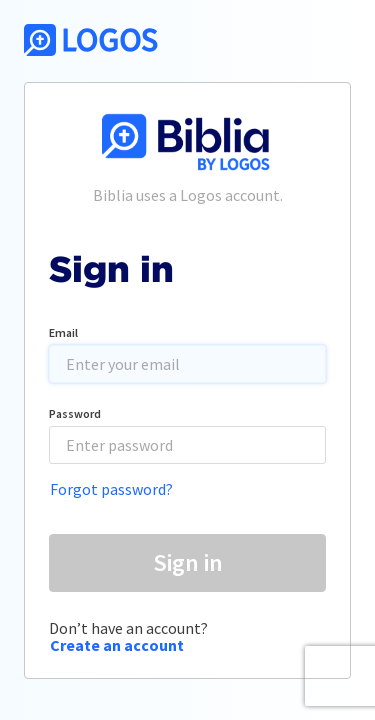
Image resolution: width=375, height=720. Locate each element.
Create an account (117, 645)
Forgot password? (111, 489)
